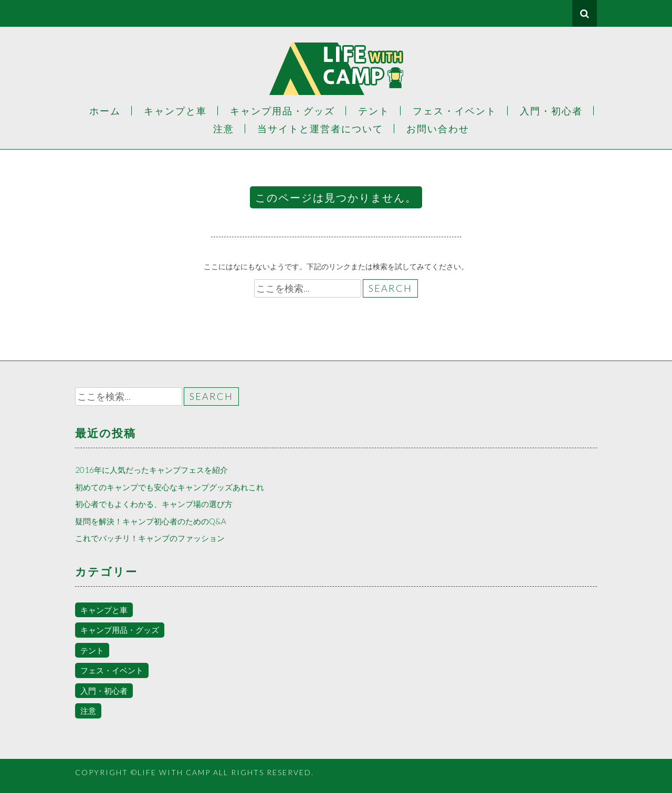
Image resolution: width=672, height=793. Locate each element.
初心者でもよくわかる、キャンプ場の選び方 (154, 504)
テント (374, 111)
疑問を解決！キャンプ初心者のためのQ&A (151, 521)
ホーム (105, 111)
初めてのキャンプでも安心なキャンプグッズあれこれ (170, 487)
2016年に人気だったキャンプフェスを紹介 (151, 470)
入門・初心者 (551, 111)
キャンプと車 (175, 111)
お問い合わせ (438, 129)
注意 (224, 129)
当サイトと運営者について (320, 129)
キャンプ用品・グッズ (282, 111)
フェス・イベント (455, 111)
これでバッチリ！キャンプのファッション (150, 538)
